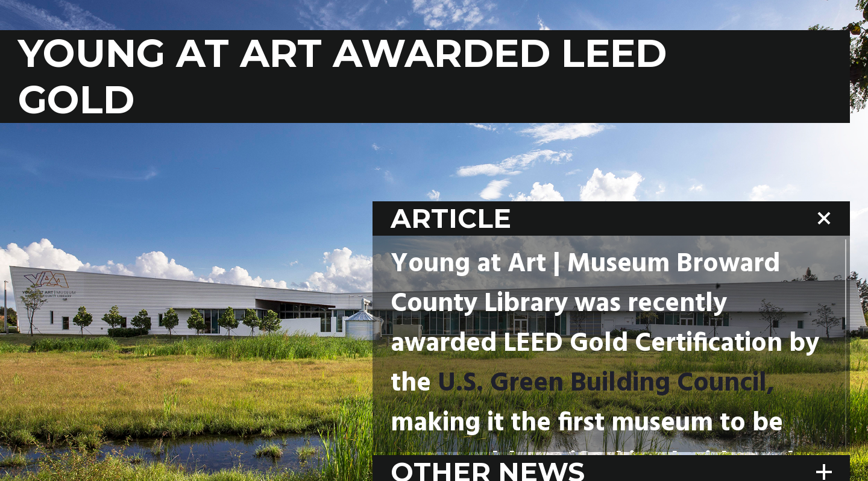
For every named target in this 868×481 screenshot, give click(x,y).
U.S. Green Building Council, (606, 384)
